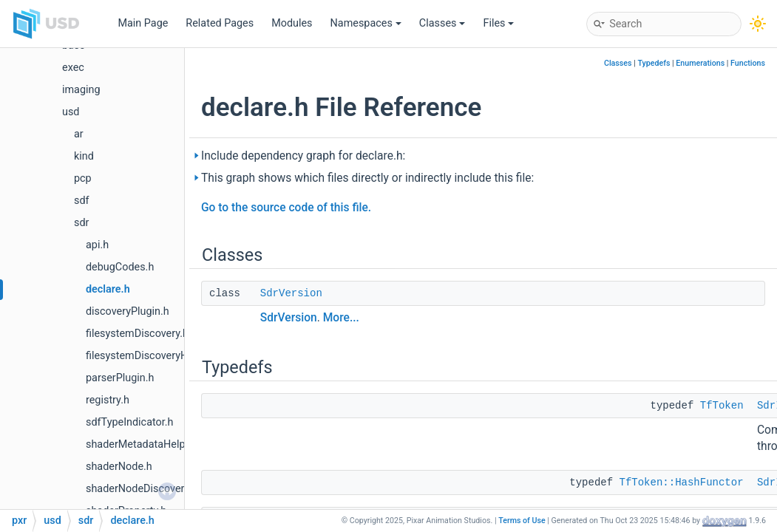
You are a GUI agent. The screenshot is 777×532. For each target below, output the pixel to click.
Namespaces (366, 23)
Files (498, 23)
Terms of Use (522, 521)
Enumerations (700, 63)
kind (84, 156)
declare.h (108, 289)
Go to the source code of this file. (286, 208)
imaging (81, 90)
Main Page (143, 23)
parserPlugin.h (120, 378)
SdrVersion (291, 293)
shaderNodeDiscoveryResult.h (157, 489)
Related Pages (220, 23)
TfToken (722, 406)
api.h (97, 245)
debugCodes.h (120, 267)
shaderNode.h (119, 467)
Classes (442, 23)
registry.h (108, 400)
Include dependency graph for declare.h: (303, 156)
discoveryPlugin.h (128, 311)
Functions (748, 63)
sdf (82, 201)
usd (71, 112)
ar (79, 134)
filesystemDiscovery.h (137, 334)
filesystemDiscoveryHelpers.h (156, 356)
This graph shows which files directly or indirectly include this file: (367, 178)
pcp (83, 178)
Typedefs (654, 63)
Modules (292, 23)
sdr (81, 223)
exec (73, 68)
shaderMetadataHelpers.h (147, 444)
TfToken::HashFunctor (682, 482)
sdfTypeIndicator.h (130, 422)
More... (341, 318)
